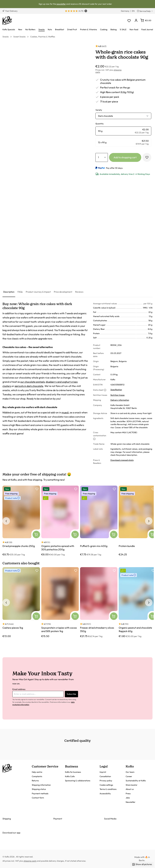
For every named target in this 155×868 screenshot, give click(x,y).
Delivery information (120, 400)
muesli (65, 412)
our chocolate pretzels (33, 382)
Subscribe (71, 694)
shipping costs (30, 861)
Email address (19, 689)
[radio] (123, 131)
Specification (116, 390)
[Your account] (136, 21)
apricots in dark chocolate (29, 386)
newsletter (61, 4)
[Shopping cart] (146, 20)
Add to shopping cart (125, 157)
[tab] (9, 292)
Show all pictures (142, 864)
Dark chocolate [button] (106, 116)
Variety (99, 110)
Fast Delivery (10, 11)
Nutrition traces (118, 395)
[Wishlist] (129, 21)
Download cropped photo (122, 460)
